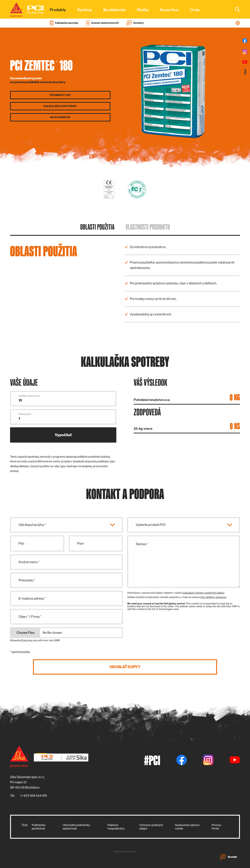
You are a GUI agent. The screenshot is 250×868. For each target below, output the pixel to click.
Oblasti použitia (97, 227)
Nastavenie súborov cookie (187, 827)
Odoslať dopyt (125, 667)
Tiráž (24, 825)
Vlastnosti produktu (148, 227)
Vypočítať (63, 435)
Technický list (60, 95)
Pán (21, 543)
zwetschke (132, 852)
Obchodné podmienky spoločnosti (76, 827)
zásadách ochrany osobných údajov (203, 593)
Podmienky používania (39, 827)
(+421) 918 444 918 (34, 796)
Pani (80, 543)
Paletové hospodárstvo (116, 827)
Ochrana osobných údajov (151, 827)
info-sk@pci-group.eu (213, 597)
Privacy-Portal (217, 827)
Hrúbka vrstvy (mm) (29, 396)
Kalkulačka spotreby (60, 106)
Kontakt (229, 857)
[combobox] (235, 9)
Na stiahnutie (60, 117)
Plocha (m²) (25, 414)
